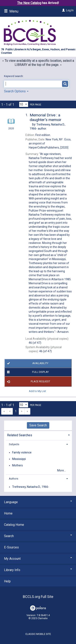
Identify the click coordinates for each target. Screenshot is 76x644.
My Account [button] (38, 559)
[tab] (38, 435)
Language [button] (38, 502)
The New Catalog (29, 3)
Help (7, 581)
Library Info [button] (38, 570)
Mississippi (19, 459)
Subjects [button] (14, 444)
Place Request (28, 382)
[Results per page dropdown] (24, 104)
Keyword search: (14, 76)
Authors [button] (14, 479)
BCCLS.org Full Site (38, 597)
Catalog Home (14, 525)
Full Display (27, 372)
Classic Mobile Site (38, 634)
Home (8, 513)
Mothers (17, 465)
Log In (70, 10)
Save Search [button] (38, 425)
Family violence (22, 452)
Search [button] (38, 536)
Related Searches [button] (20, 435)
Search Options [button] (16, 91)
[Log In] (63, 10)
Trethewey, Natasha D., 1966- (31, 487)
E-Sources (11, 547)
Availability (27, 363)
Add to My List (37, 391)
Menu (11, 11)
